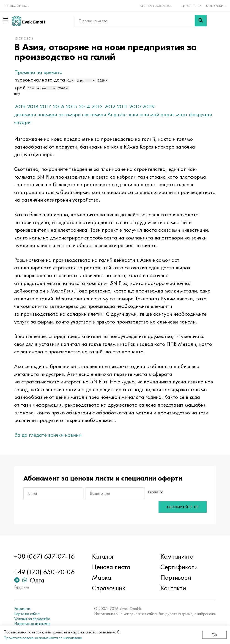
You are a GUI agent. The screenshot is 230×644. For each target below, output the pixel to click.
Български (216, 6)
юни (144, 114)
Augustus (117, 114)
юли (133, 114)
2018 (33, 106)
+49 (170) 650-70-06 (156, 6)
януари (22, 122)
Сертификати (179, 567)
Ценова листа (111, 567)
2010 (135, 106)
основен (24, 38)
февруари (200, 114)
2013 (97, 106)
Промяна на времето (38, 72)
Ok (214, 635)
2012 (110, 106)
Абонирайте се (183, 507)
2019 (20, 106)
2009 (149, 106)
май (155, 114)
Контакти (173, 588)
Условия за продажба (32, 619)
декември (25, 114)
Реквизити (22, 609)
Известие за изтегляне (32, 624)
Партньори (176, 577)
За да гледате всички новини (48, 435)
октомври (70, 114)
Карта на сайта (27, 614)
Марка (101, 577)
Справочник (109, 588)
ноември (47, 114)
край (20, 87)
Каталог (103, 556)
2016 (59, 106)
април (168, 114)
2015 (71, 106)
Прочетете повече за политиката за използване (43, 638)
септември (94, 114)
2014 (84, 106)
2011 (122, 106)
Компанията (177, 556)
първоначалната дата (40, 80)
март (182, 114)
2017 (46, 106)
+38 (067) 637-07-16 (44, 556)
